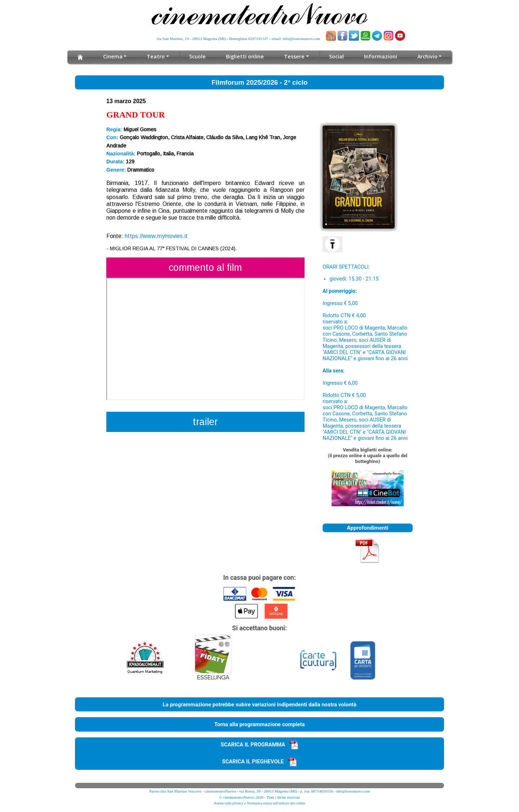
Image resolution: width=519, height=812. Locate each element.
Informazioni (379, 56)
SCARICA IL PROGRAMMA (259, 745)
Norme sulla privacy (229, 803)
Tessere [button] (294, 56)
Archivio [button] (426, 56)
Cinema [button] (114, 56)
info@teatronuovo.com (302, 39)
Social (335, 56)
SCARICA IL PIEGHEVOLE (259, 762)
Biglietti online (245, 56)
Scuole (198, 56)
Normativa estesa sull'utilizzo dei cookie (276, 803)
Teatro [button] (157, 56)
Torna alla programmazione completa (259, 724)
